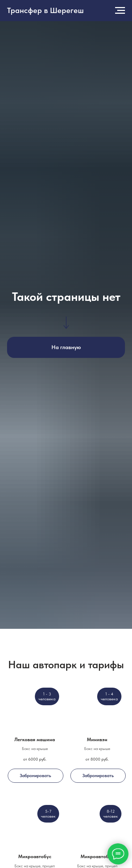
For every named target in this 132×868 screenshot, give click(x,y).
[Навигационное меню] (120, 11)
